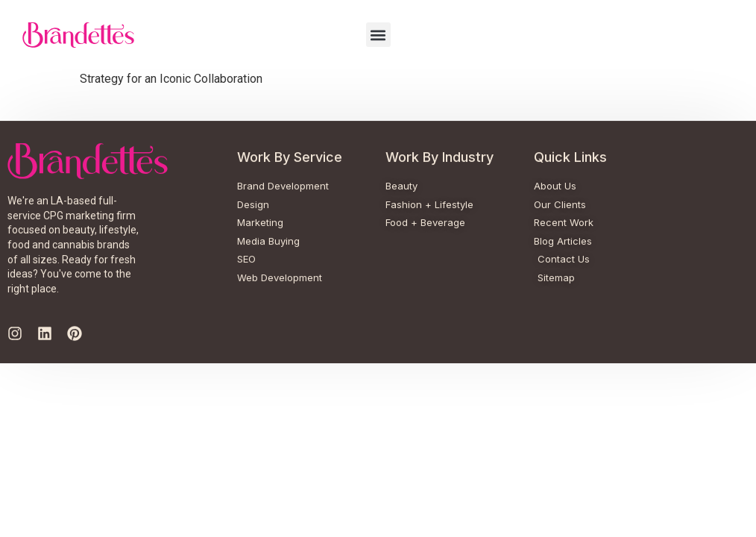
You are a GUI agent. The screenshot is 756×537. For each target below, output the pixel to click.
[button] (378, 35)
